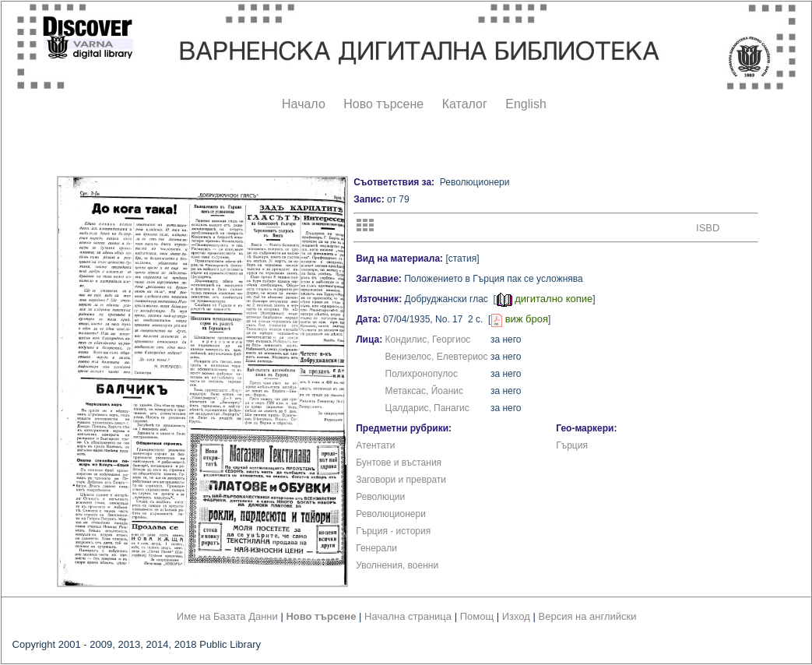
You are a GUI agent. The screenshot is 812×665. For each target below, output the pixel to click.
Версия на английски (588, 616)
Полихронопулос (422, 374)
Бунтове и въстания (399, 463)
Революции (380, 497)
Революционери (391, 514)
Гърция (572, 445)
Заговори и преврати (401, 480)
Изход (516, 616)
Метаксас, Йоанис (424, 391)
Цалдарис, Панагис (427, 408)
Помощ (477, 616)
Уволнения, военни (397, 565)
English (526, 104)
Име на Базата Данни (227, 616)
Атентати (375, 445)
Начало (304, 104)
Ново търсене (383, 104)
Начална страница (408, 616)
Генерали (376, 548)
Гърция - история (393, 531)
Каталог (465, 104)
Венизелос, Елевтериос (437, 357)
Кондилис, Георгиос (428, 340)
